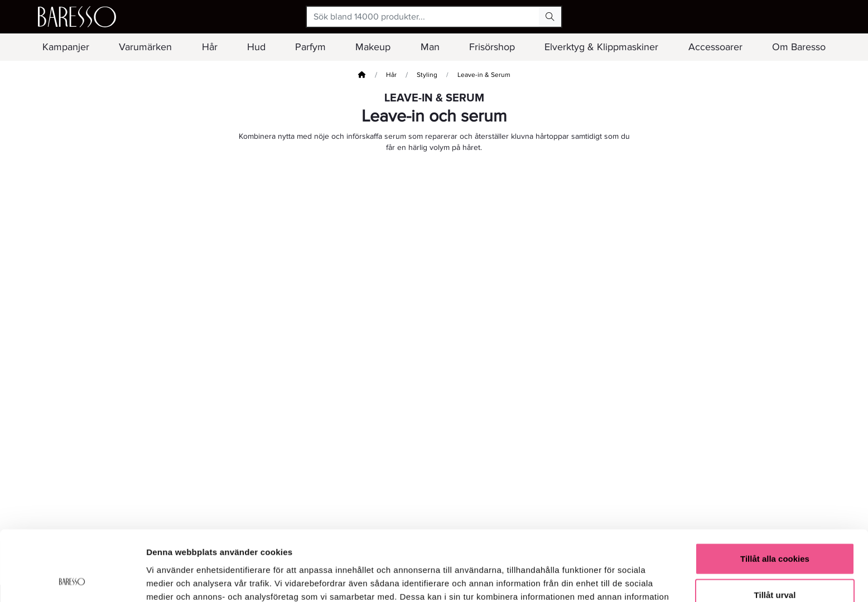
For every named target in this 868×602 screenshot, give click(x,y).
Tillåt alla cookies (775, 492)
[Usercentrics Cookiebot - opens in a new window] (72, 580)
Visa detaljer (606, 580)
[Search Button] (550, 17)
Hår (391, 75)
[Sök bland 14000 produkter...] (423, 17)
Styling (427, 75)
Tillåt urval (775, 529)
